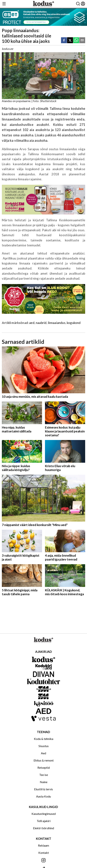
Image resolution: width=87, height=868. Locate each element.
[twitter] (70, 41)
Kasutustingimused (44, 814)
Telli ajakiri (44, 821)
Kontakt (44, 853)
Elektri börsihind (43, 828)
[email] (82, 41)
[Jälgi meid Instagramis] (43, 861)
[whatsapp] (76, 41)
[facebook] (64, 41)
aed (32, 323)
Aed (43, 753)
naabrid (41, 323)
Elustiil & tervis (43, 789)
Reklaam (43, 845)
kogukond (74, 323)
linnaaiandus (57, 323)
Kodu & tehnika (44, 739)
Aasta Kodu (43, 796)
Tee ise (44, 775)
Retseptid (44, 768)
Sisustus (44, 746)
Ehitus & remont (44, 760)
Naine (44, 782)
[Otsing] (78, 4)
